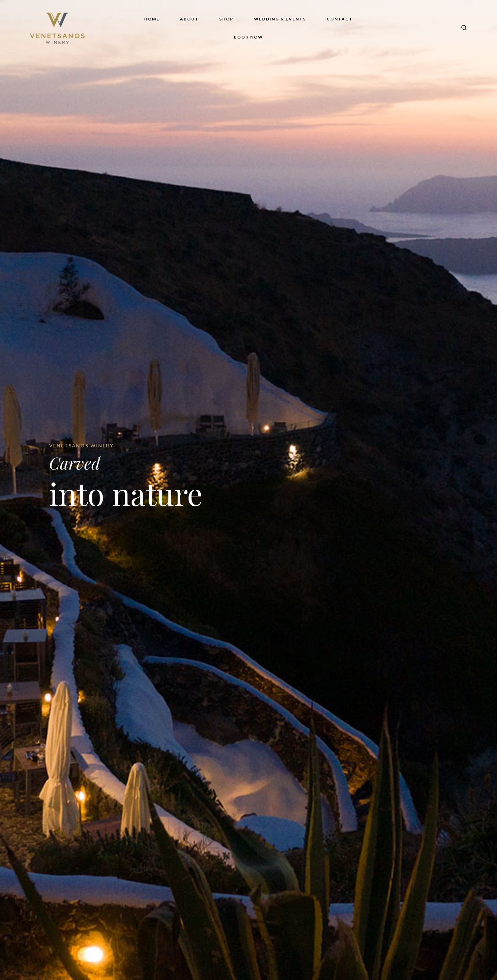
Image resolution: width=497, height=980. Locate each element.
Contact (340, 19)
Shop (226, 19)
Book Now (249, 37)
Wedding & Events (280, 19)
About (189, 19)
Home (152, 19)
